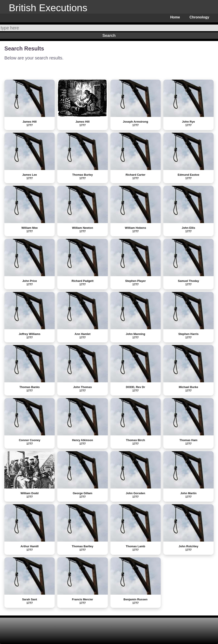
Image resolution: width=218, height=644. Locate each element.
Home (175, 17)
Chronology (199, 17)
